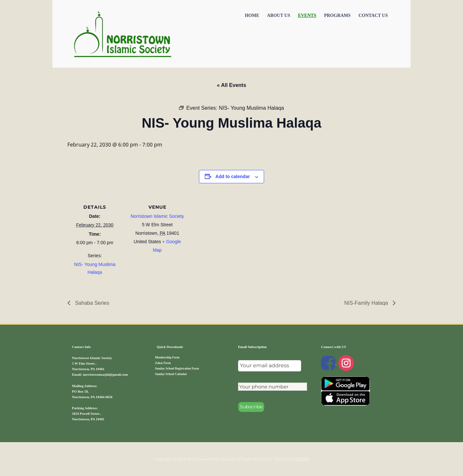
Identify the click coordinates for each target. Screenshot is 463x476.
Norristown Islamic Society (157, 216)
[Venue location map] (227, 239)
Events (307, 15)
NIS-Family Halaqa (367, 303)
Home (252, 15)
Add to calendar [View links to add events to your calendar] (233, 176)
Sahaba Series (91, 303)
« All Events (231, 85)
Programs (337, 15)
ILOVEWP (301, 459)
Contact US (373, 15)
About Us (279, 15)
